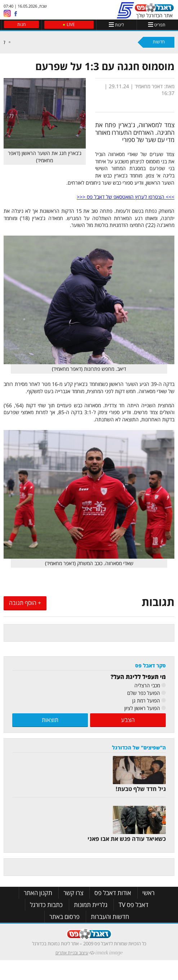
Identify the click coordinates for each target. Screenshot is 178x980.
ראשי (148, 893)
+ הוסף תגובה (25, 603)
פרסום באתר (64, 917)
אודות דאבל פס (113, 893)
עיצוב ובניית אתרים (72, 953)
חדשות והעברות (110, 917)
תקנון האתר (38, 893)
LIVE (71, 24)
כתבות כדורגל (46, 905)
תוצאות (50, 720)
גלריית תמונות (91, 905)
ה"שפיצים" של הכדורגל (139, 747)
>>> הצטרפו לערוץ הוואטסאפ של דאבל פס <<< (126, 197)
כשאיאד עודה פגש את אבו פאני (127, 839)
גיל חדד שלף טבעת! (141, 789)
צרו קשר (73, 893)
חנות (21, 24)
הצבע (128, 720)
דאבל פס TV (133, 905)
